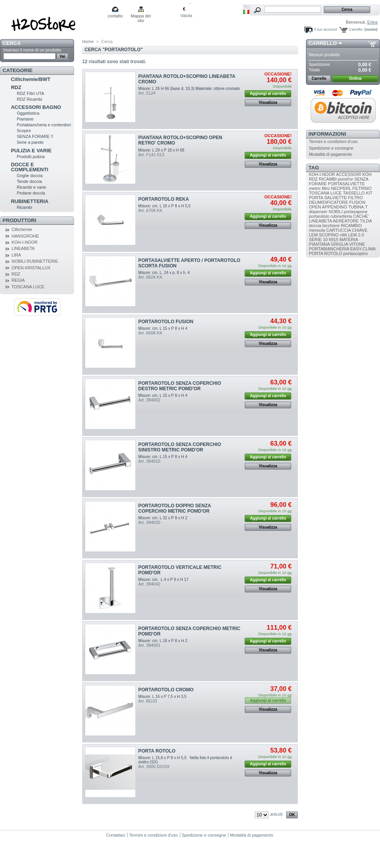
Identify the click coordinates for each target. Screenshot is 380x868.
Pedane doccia (31, 193)
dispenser (318, 212)
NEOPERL (341, 188)
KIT (369, 193)
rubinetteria (341, 216)
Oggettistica (28, 113)
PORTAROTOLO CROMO (166, 690)
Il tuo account (326, 29)
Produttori (20, 220)
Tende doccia (29, 181)
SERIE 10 (318, 239)
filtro (326, 188)
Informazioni (327, 134)
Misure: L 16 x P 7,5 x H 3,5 (162, 697)
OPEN (315, 207)
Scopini (24, 131)
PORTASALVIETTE (346, 184)
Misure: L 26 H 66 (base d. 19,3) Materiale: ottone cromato (189, 89)
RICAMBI (328, 179)
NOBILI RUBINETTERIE (35, 261)
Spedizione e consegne (331, 148)
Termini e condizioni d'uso (333, 141)
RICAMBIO (351, 226)
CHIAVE (360, 230)
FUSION (358, 202)
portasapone (356, 212)
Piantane (25, 119)
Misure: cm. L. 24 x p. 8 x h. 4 (164, 273)
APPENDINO (334, 207)
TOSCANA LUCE (28, 287)
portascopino (355, 253)
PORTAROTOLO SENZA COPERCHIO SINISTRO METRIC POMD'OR (180, 447)
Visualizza (268, 102)
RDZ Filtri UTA (30, 93)
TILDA (366, 221)
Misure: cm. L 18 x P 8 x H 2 (163, 641)
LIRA (16, 255)
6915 (333, 239)
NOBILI (335, 212)
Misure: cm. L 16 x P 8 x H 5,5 (165, 206)
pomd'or (345, 179)
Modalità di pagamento (331, 154)
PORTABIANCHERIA (329, 249)
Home (88, 41)
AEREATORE (346, 221)
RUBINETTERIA (30, 201)
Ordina (355, 78)
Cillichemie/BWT (31, 79)
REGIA (18, 280)
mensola (317, 230)
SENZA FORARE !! (35, 136)
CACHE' (361, 216)
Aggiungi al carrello (268, 94)
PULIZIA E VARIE (31, 151)
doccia (315, 226)
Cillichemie (22, 229)
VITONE (357, 244)
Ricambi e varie (31, 187)
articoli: (277, 814)
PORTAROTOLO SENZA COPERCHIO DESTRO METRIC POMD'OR (180, 386)
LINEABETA (23, 248)
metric (315, 188)
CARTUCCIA (338, 230)
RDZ (16, 87)
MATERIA (349, 239)
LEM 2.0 (356, 235)
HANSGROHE (25, 236)
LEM (313, 235)
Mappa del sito (141, 16)
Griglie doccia (30, 176)
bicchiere (331, 226)
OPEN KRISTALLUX (31, 268)
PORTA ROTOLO (157, 751)
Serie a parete (30, 142)
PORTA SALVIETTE (328, 198)
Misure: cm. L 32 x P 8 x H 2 (163, 518)
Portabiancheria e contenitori (44, 125)
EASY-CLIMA (363, 249)
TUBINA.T (358, 207)
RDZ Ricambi (29, 99)
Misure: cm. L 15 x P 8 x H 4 (163, 328)
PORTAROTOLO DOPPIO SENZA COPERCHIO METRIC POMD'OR (175, 508)
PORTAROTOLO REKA (164, 199)
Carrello (323, 43)
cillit (343, 235)
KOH (367, 174)
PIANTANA (320, 244)
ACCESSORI (348, 174)
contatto (115, 16)
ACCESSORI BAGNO (36, 107)
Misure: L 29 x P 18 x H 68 (161, 150)
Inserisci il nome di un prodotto (32, 50)
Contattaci (116, 835)
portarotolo (319, 216)
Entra (372, 22)
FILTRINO (362, 188)
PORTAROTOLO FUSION (166, 322)
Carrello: (356, 29)
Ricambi (24, 207)
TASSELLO (354, 193)
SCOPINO (329, 235)
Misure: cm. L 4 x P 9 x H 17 (163, 580)
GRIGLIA (339, 244)
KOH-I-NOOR (25, 242)
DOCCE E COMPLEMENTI (29, 167)
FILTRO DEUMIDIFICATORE (336, 200)
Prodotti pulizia (31, 157)
